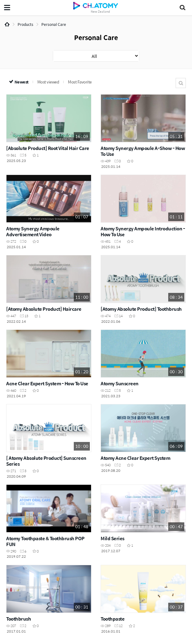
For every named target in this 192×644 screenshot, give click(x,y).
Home (7, 24)
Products (25, 24)
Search (181, 83)
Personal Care (54, 24)
